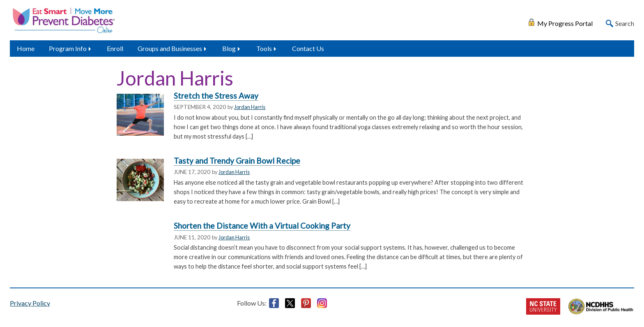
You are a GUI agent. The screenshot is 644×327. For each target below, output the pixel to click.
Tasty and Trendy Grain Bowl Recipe (237, 161)
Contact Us (308, 48)
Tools (264, 48)
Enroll (115, 48)
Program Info (68, 48)
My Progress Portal (565, 23)
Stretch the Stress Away (216, 96)
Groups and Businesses (170, 48)
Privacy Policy (30, 303)
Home (26, 48)
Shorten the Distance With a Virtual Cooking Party (262, 226)
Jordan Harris (250, 107)
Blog (229, 48)
